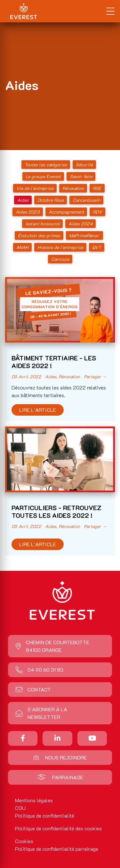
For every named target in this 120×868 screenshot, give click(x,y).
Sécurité (84, 165)
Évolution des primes (39, 235)
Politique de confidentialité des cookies (58, 828)
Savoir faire (81, 176)
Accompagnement (66, 212)
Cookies (24, 841)
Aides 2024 (80, 224)
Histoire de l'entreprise (60, 247)
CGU (20, 808)
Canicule (60, 259)
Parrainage (60, 777)
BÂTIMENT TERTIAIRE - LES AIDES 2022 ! (54, 362)
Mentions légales (34, 800)
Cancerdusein (86, 200)
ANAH (22, 247)
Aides (23, 200)
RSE (97, 188)
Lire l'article (38, 410)
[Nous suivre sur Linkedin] (57, 738)
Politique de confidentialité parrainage (57, 849)
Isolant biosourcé (42, 224)
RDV (97, 212)
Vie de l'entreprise (35, 188)
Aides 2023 (28, 212)
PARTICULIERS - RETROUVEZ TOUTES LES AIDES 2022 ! (56, 511)
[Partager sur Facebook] (23, 738)
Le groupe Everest (43, 176)
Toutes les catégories (46, 165)
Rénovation (73, 188)
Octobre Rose (51, 200)
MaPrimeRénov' (84, 235)
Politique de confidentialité (45, 815)
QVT (97, 247)
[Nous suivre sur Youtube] (92, 738)
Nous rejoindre (60, 757)
